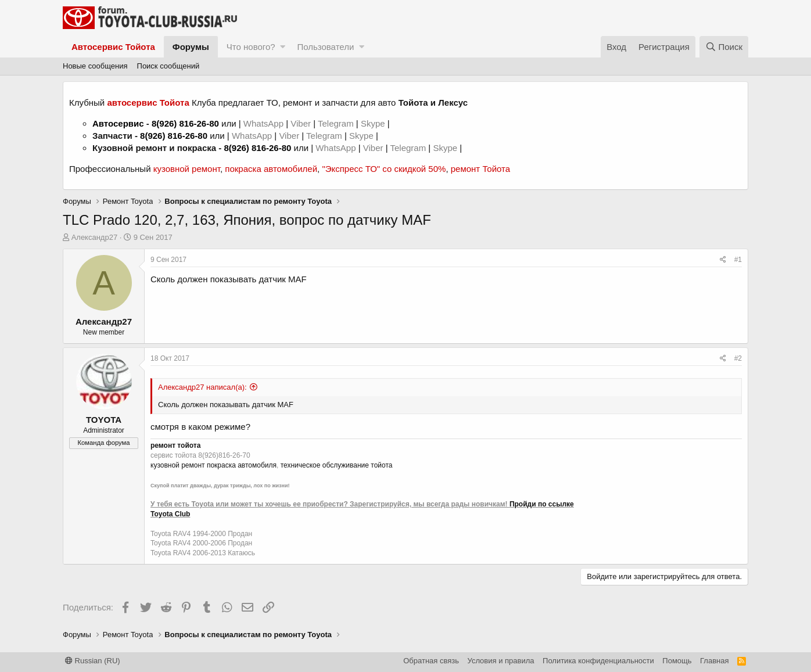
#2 (738, 358)
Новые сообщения (95, 66)
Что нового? (251, 47)
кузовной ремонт (187, 169)
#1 (738, 260)
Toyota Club (170, 514)
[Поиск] (724, 47)
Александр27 (95, 237)
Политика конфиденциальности (598, 661)
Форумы (191, 47)
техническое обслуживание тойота (337, 465)
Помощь (677, 661)
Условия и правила (501, 661)
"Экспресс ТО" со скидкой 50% (384, 169)
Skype (374, 123)
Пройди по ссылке (542, 504)
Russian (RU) (93, 661)
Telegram (337, 123)
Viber (301, 123)
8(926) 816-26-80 (185, 123)
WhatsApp (265, 123)
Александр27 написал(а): (202, 387)
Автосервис (118, 123)
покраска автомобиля (242, 465)
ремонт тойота (175, 445)
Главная (714, 661)
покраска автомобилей (271, 169)
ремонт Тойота (480, 169)
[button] (283, 47)
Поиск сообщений (168, 66)
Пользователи (325, 47)
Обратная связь (431, 661)
